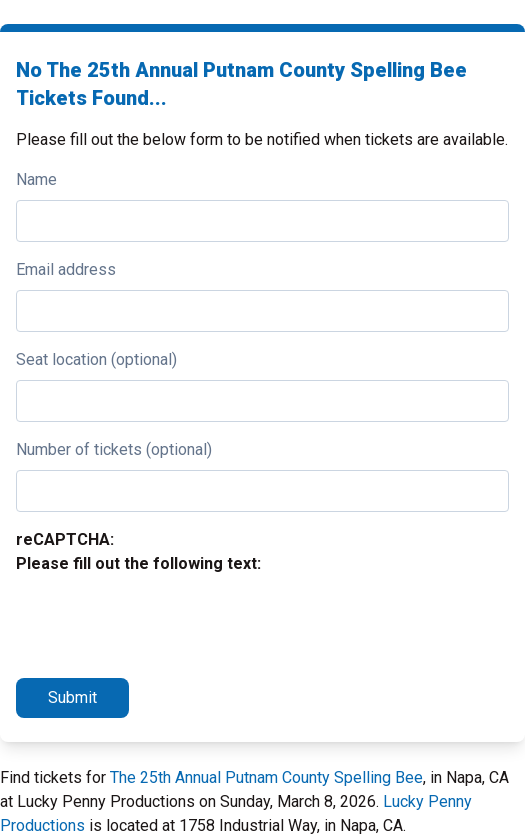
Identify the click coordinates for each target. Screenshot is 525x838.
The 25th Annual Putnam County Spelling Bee (266, 777)
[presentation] (168, 623)
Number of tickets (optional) (114, 449)
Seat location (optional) (96, 359)
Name (36, 179)
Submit (72, 697)
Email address (66, 269)
